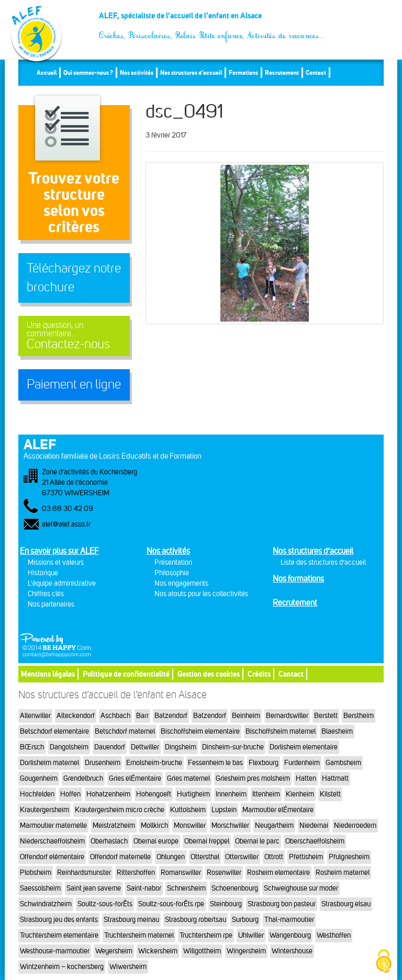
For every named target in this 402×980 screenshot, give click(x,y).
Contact (316, 72)
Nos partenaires (51, 604)
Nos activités (137, 72)
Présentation (173, 562)
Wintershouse (292, 951)
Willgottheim (202, 951)
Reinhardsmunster (84, 873)
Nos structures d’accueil (191, 72)
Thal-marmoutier (289, 920)
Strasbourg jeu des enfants (59, 920)
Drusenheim (103, 763)
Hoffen (70, 794)
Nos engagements (181, 583)
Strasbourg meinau (131, 920)
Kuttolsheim (188, 810)
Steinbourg (226, 904)
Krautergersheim (44, 810)
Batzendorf (171, 716)
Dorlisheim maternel (49, 763)
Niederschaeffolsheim (52, 841)
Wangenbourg (290, 935)
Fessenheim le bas (215, 763)
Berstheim (359, 716)
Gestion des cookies (209, 674)
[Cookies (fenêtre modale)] (384, 962)
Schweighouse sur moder (301, 888)
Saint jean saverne (94, 888)
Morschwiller (230, 825)
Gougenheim (39, 778)
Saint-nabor (144, 888)
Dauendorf (110, 747)
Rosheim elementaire (278, 873)
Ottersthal (205, 857)
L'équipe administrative (62, 583)
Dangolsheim (69, 747)
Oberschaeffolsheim (315, 841)
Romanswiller (181, 873)
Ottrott (274, 857)
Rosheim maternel (343, 873)
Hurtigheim (193, 794)
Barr (142, 716)
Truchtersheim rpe (206, 935)
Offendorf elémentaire (52, 857)
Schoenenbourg (235, 888)
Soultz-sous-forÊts (105, 904)
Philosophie (172, 573)
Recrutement (282, 72)
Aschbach (115, 716)
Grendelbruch (83, 778)
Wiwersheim (128, 967)
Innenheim (231, 794)
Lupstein (224, 810)
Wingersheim (246, 951)
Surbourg (245, 920)
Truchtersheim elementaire (59, 935)
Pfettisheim (306, 857)
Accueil (47, 72)
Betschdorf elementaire (54, 731)
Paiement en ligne (74, 384)
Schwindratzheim (46, 904)
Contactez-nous (74, 336)
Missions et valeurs (56, 562)
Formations (243, 72)
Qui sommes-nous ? (88, 72)
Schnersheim (186, 888)
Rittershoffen (136, 873)
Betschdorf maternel (125, 731)
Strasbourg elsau (346, 904)
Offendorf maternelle (120, 857)
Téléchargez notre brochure (74, 278)
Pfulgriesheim (349, 857)
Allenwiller (35, 716)
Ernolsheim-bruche (154, 763)
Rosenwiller (224, 873)
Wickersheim (158, 951)
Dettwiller (145, 747)
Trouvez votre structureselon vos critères (74, 202)
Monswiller (190, 825)
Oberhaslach (109, 841)
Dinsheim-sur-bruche (233, 747)
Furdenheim (302, 763)
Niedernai (314, 825)
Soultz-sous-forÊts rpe (171, 904)
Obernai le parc (257, 841)
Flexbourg (264, 763)
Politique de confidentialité (126, 674)
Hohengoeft (154, 794)
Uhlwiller (251, 935)
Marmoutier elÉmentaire (278, 810)
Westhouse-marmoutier (55, 951)
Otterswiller (242, 857)
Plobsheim (36, 873)
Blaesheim (337, 731)
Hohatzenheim (108, 794)
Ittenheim (266, 794)
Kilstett (330, 794)
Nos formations (298, 579)
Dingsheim (181, 747)
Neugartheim (274, 825)
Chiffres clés (46, 594)
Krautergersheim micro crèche (120, 810)
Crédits (259, 674)
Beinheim (246, 716)
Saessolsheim (40, 888)
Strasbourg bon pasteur (282, 904)
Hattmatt (335, 778)
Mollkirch (154, 825)
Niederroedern (355, 825)
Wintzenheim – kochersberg (62, 967)
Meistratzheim (114, 825)
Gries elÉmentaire (135, 778)
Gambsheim (343, 763)
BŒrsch (32, 747)
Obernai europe (156, 841)
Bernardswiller (287, 716)
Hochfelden (37, 794)
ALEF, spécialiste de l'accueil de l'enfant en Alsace (212, 20)
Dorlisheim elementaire (304, 747)
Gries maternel (188, 778)
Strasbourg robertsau (196, 920)
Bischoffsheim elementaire (200, 731)
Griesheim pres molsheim (253, 778)
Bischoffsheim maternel (281, 731)
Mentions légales (48, 674)
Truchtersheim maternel (139, 935)
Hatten (306, 778)
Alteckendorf (76, 716)
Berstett (326, 716)
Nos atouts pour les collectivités (201, 594)
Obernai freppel (207, 841)
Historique (43, 573)
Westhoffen (334, 935)
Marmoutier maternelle (53, 825)
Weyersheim (114, 951)
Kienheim (300, 794)
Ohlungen (171, 857)
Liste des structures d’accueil (323, 562)
